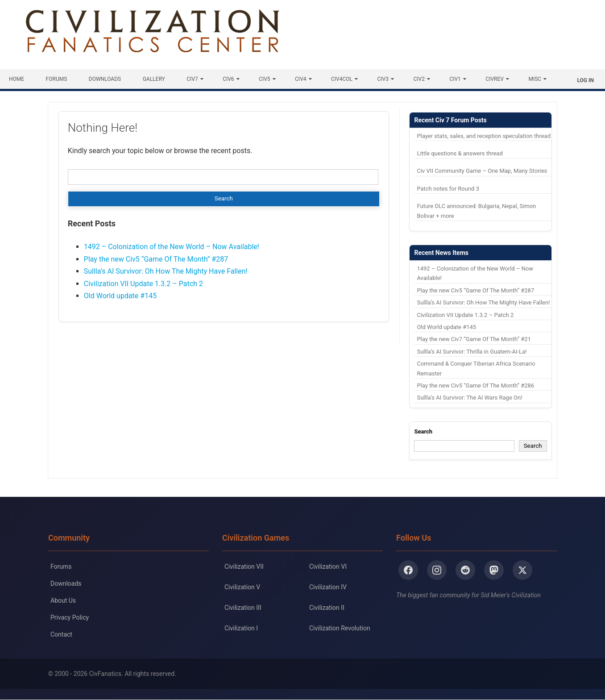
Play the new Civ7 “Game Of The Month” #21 (474, 339)
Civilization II (327, 608)
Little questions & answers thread (460, 153)
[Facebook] (408, 570)
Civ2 (419, 79)
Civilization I (241, 628)
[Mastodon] (494, 570)
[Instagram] (437, 570)
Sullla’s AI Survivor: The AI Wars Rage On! (469, 398)
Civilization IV (328, 587)
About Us (63, 600)
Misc (535, 79)
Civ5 (264, 79)
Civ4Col (342, 79)
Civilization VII (244, 567)
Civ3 (383, 79)
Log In (585, 80)
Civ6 (228, 79)
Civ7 (192, 79)
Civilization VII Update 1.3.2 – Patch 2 (143, 284)
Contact (61, 634)
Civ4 (300, 79)
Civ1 (455, 79)
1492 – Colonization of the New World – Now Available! (172, 247)
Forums (57, 79)
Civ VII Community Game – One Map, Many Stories (482, 171)
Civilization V (242, 587)
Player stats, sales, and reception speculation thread (484, 136)
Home (17, 79)
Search (423, 431)
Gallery (154, 79)
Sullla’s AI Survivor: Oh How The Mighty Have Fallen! (166, 271)
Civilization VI (328, 567)
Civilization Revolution (340, 628)
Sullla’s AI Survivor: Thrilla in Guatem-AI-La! (472, 352)
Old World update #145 (120, 296)
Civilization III (243, 608)
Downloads (105, 79)
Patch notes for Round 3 (448, 189)
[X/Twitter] (522, 570)
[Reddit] (465, 570)
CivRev (495, 79)
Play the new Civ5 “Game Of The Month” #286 (475, 385)
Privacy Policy (70, 617)
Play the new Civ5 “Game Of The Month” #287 (156, 259)
